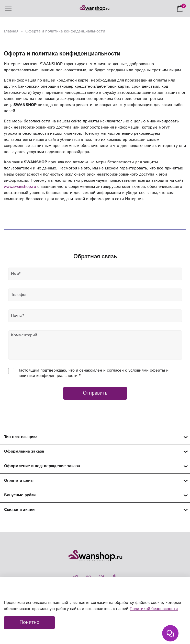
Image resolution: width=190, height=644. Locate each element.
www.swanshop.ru (20, 187)
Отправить (95, 393)
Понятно (29, 622)
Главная (11, 31)
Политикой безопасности (154, 609)
